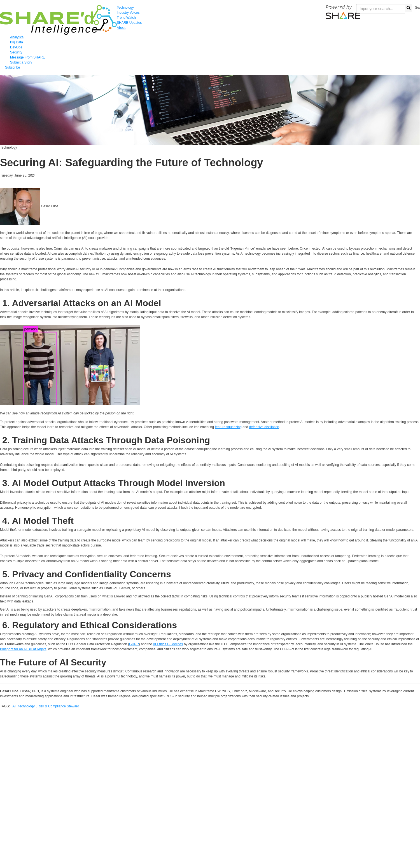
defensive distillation (264, 427)
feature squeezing (228, 427)
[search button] (409, 8)
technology (27, 706)
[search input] (381, 9)
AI (14, 706)
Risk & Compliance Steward (58, 706)
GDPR (134, 644)
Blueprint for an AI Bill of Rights (23, 649)
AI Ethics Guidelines (168, 644)
